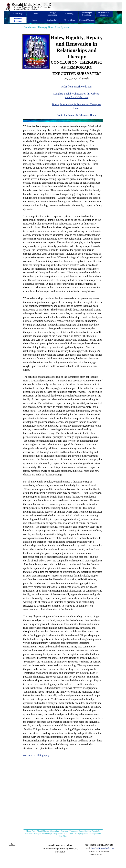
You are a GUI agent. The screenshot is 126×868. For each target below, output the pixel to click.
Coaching (64, 831)
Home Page (31, 831)
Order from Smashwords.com (77, 87)
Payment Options (87, 834)
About (39, 831)
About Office (73, 834)
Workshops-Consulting (79, 831)
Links (54, 834)
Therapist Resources (42, 834)
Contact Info (62, 834)
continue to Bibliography (36, 755)
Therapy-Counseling (51, 831)
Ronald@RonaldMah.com (102, 848)
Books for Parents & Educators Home (76, 115)
